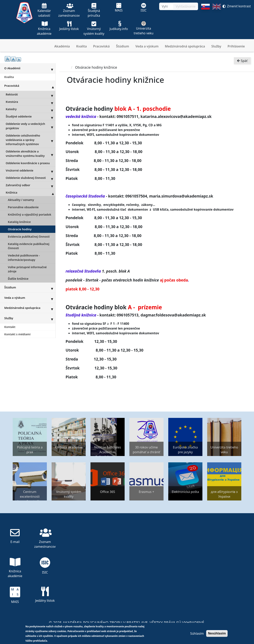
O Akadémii (30, 68)
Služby (216, 46)
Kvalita (81, 46)
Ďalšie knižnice (18, 279)
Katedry (31, 109)
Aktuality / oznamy (21, 200)
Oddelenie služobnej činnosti (31, 178)
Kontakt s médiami (17, 334)
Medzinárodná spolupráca (185, 46)
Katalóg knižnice (19, 222)
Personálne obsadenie (23, 207)
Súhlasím (197, 633)
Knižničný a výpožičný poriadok (30, 215)
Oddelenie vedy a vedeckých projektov (31, 126)
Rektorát (31, 94)
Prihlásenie (236, 46)
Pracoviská (101, 46)
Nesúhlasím (217, 633)
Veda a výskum (147, 46)
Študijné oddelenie (31, 117)
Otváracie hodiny (20, 229)
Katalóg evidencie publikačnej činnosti (29, 246)
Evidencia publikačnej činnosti (29, 237)
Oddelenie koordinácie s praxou (28, 163)
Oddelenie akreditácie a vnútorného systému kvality (31, 154)
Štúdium (123, 46)
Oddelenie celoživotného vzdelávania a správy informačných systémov (31, 140)
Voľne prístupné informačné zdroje (27, 269)
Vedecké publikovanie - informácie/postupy (24, 258)
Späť (242, 61)
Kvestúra (31, 102)
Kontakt (10, 327)
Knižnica (31, 192)
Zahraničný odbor (31, 185)
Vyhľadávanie (186, 6)
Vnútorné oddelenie (31, 170)
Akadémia (62, 46)
